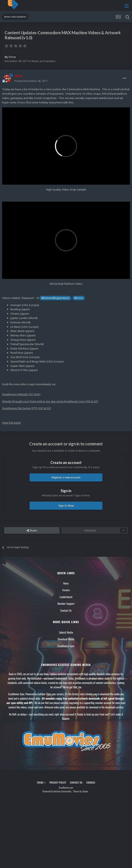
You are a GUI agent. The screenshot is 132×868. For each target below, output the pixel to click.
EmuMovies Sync (66, 646)
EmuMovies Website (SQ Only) (21, 394)
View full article (11, 423)
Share (32, 530)
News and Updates (44, 61)
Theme (41, 782)
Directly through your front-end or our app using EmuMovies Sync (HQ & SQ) (50, 401)
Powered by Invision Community (57, 791)
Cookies (91, 782)
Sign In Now (66, 506)
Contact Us (66, 610)
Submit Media (66, 632)
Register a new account (66, 477)
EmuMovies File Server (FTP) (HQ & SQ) (27, 408)
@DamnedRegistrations (55, 298)
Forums (66, 590)
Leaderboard (66, 597)
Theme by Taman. (81, 791)
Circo (12, 57)
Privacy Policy (58, 782)
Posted (31, 81)
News (66, 583)
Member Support (66, 604)
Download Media (66, 639)
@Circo (79, 298)
